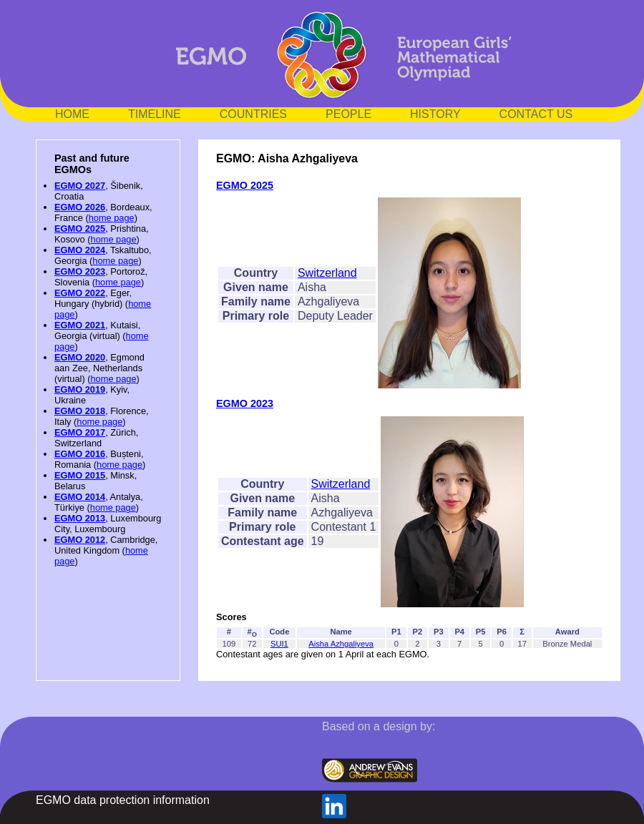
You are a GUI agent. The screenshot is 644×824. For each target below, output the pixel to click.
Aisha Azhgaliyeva (341, 644)
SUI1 (279, 644)
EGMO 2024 (80, 250)
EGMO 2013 (80, 518)
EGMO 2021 (80, 325)
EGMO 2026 (80, 207)
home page (112, 218)
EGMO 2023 (80, 271)
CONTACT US (536, 114)
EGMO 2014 (80, 497)
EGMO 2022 (80, 293)
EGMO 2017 (80, 432)
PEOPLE (348, 114)
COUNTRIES (253, 114)
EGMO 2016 (80, 454)
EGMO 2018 (80, 411)
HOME (72, 114)
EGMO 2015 (80, 475)
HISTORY (435, 114)
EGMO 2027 (80, 186)
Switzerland (327, 273)
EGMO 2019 (80, 389)
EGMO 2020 (80, 357)
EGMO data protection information (123, 800)
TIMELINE (155, 114)
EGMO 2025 (80, 229)
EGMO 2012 (80, 540)
